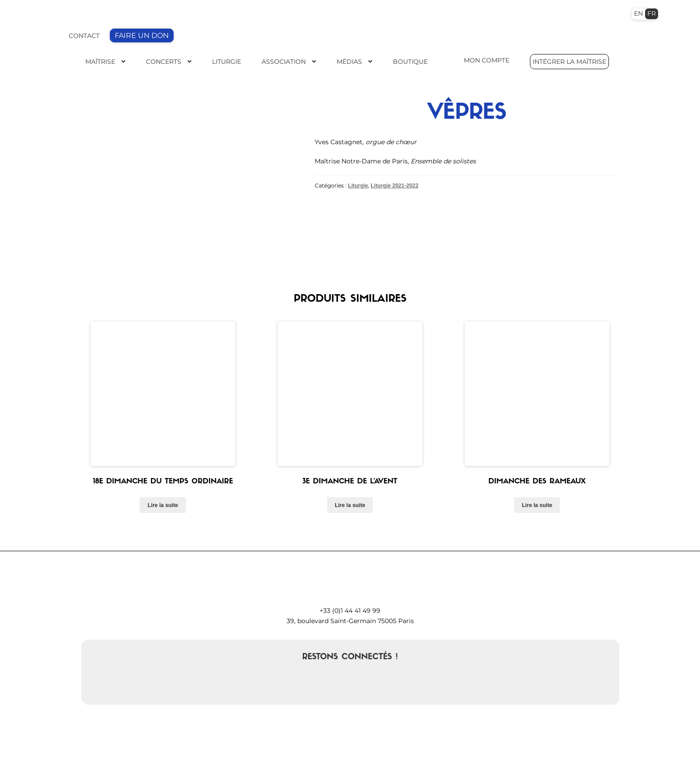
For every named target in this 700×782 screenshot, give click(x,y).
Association (284, 62)
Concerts (164, 62)
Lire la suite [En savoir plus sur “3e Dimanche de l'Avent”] (350, 424)
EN (638, 13)
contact (231, 765)
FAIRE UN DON (142, 35)
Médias (349, 62)
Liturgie (227, 62)
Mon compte (439, 765)
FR (652, 13)
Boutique (410, 62)
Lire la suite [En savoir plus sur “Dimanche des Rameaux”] (537, 424)
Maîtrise (100, 62)
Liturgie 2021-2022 (394, 185)
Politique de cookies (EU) (583, 765)
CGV (538, 765)
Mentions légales (502, 765)
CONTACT (84, 36)
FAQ (467, 765)
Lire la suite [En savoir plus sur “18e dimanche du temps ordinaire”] (163, 424)
